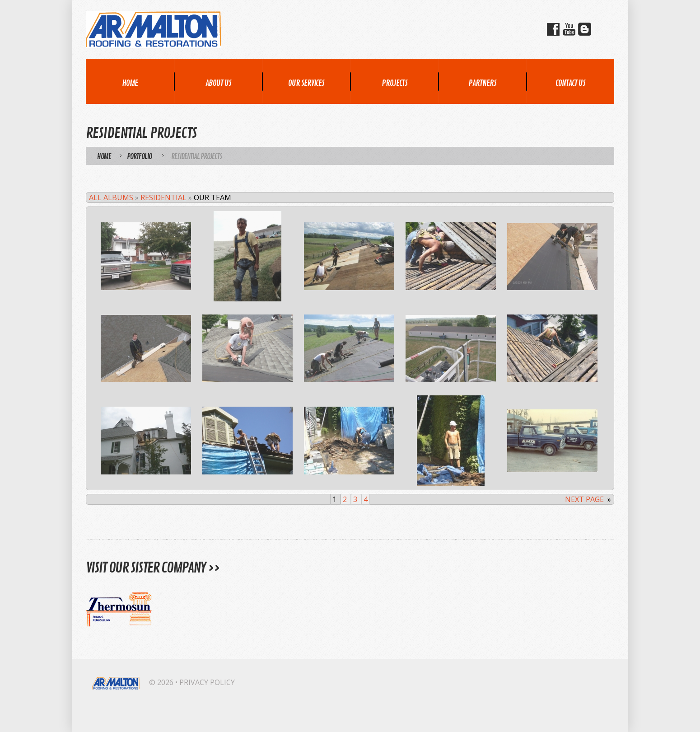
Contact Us (570, 83)
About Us (218, 83)
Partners (482, 83)
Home (130, 83)
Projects (394, 83)
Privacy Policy (207, 682)
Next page (584, 499)
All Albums (111, 197)
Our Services (306, 83)
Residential (163, 197)
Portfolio (139, 157)
